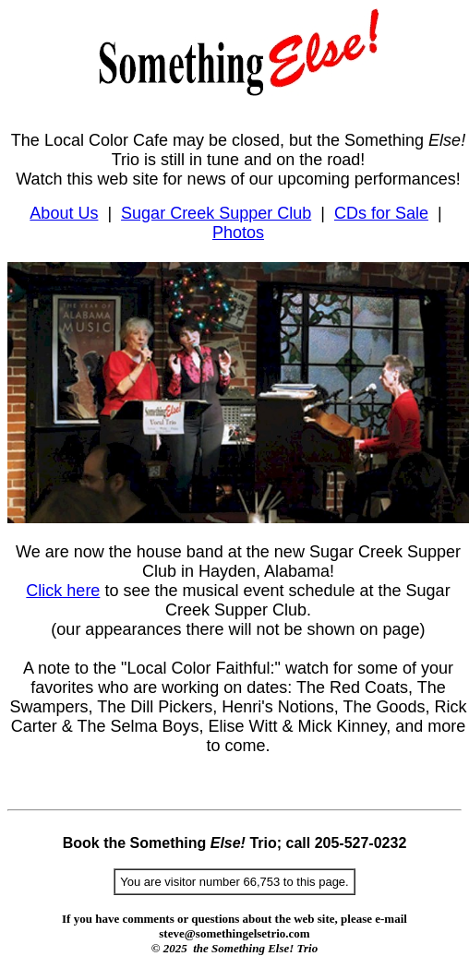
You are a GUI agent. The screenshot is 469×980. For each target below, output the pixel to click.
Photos (238, 233)
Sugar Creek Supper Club (216, 213)
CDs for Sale (381, 213)
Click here (63, 591)
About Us (64, 213)
